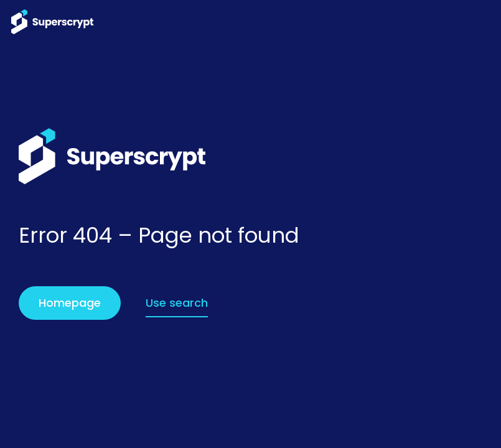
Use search (177, 303)
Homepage (70, 303)
